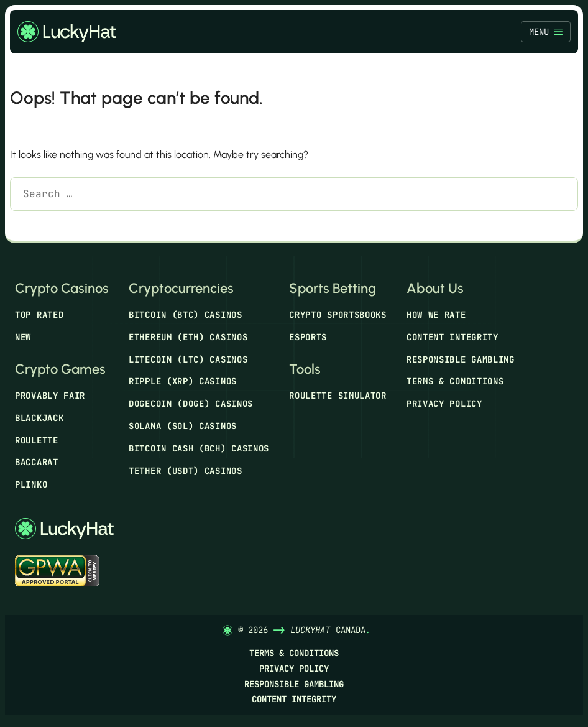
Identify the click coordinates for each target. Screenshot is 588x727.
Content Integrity (452, 337)
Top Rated (39, 315)
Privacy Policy (444, 404)
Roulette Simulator (338, 396)
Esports (308, 337)
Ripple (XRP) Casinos (183, 381)
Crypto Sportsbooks (338, 315)
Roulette (37, 440)
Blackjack (39, 418)
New (23, 337)
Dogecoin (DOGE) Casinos (191, 404)
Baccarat (37, 462)
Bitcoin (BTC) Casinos (186, 315)
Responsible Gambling (461, 359)
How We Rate (436, 315)
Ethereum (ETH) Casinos (188, 337)
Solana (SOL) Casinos (183, 426)
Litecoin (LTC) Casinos (188, 359)
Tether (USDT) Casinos (186, 471)
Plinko (31, 484)
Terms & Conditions (455, 381)
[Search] (28, 226)
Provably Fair (50, 396)
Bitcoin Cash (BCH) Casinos (199, 448)
